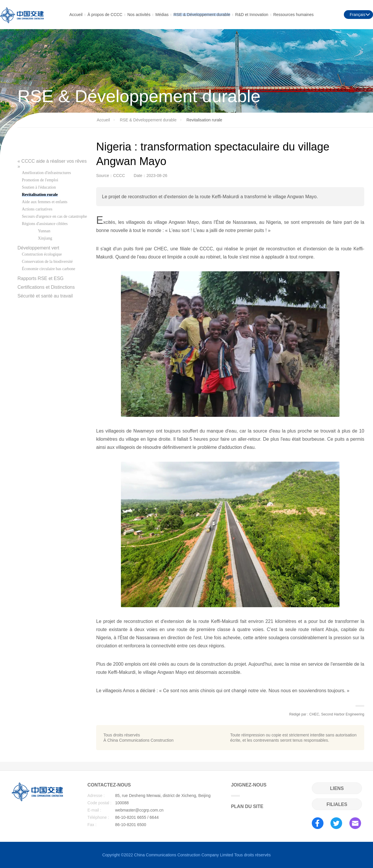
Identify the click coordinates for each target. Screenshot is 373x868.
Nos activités (139, 14)
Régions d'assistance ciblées (45, 224)
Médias (162, 14)
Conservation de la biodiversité (47, 262)
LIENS (337, 788)
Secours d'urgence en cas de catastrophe (54, 216)
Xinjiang (45, 238)
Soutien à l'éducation (39, 187)
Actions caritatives (37, 209)
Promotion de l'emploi (40, 180)
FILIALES (337, 804)
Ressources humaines (294, 14)
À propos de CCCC (105, 14)
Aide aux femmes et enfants (45, 202)
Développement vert (38, 248)
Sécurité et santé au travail (45, 296)
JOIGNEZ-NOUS (249, 790)
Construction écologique (42, 254)
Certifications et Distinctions (46, 287)
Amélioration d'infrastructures (46, 173)
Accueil (76, 14)
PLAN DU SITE (247, 806)
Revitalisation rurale (40, 195)
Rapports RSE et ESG (41, 278)
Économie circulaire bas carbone (49, 269)
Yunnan (44, 231)
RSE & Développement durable (202, 14)
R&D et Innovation (252, 14)
